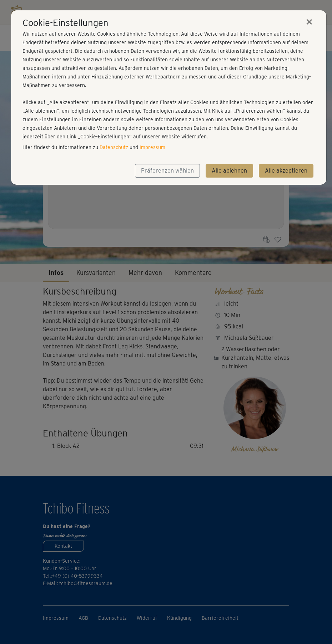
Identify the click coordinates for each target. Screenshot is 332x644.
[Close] (309, 22)
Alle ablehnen (229, 171)
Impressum (152, 147)
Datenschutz (114, 147)
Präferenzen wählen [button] (167, 171)
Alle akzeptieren (286, 171)
